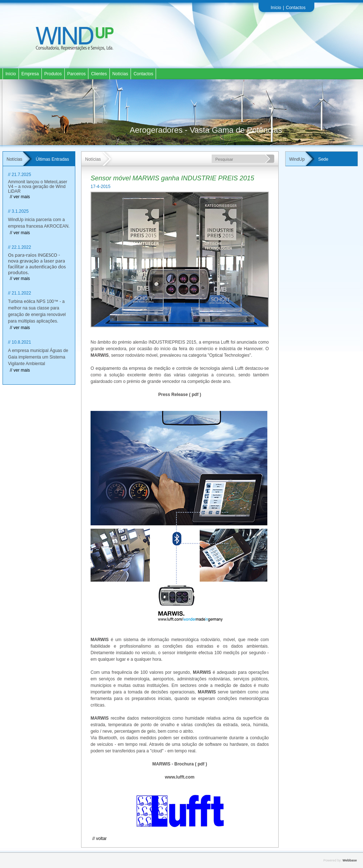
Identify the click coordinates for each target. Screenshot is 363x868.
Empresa (30, 74)
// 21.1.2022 (19, 293)
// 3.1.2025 (18, 211)
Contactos (296, 8)
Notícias (120, 74)
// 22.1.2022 (19, 247)
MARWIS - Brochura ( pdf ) (180, 764)
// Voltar (99, 839)
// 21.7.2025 (19, 175)
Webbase (350, 860)
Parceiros (77, 74)
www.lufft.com (180, 777)
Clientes (99, 74)
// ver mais (20, 197)
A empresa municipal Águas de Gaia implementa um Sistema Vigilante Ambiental (38, 357)
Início (276, 8)
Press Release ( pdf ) (180, 395)
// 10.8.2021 (19, 342)
